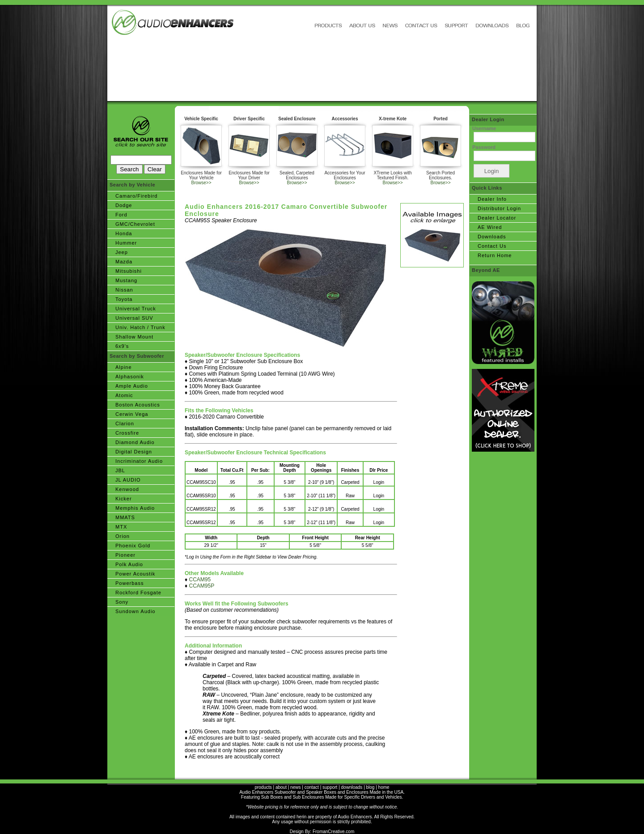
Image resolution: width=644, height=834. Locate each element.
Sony (122, 602)
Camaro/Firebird (136, 196)
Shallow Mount (134, 337)
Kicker (124, 499)
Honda (124, 233)
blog (371, 787)
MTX (121, 527)
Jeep (122, 252)
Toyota (124, 299)
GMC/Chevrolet (135, 224)
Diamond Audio (135, 442)
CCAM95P (201, 586)
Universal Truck (136, 309)
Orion (123, 536)
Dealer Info (492, 199)
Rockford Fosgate (138, 593)
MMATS (125, 517)
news (295, 787)
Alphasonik (130, 377)
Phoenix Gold (133, 546)
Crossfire (127, 433)
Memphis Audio (135, 508)
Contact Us (492, 246)
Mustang (126, 280)
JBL (120, 470)
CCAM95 (200, 580)
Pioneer (125, 555)
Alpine (124, 367)
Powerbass (129, 583)
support (330, 787)
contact (312, 787)
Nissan (124, 290)
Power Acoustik (135, 574)
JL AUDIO (128, 480)
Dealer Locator (497, 218)
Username (484, 128)
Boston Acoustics (138, 405)
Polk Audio (129, 564)
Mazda (124, 262)
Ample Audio (132, 386)
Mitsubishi (129, 271)
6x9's (122, 346)
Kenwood (127, 489)
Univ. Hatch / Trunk (140, 327)
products (263, 787)
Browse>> (201, 183)
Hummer (126, 243)
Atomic (124, 395)
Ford (121, 215)
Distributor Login (499, 208)
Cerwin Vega (132, 414)
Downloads (492, 237)
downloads (352, 787)
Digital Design (134, 452)
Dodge (124, 205)
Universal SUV (134, 318)
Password (484, 147)
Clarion (125, 423)
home (384, 787)
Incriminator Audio (139, 461)
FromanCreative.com (333, 832)
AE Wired (490, 227)
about (281, 787)
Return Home (495, 255)
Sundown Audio (135, 611)
